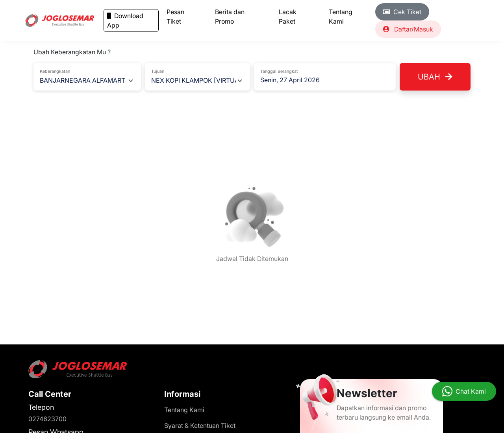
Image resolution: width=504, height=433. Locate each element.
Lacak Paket (288, 17)
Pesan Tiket (175, 17)
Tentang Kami (341, 17)
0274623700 (47, 419)
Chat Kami (471, 391)
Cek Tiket (402, 12)
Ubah (435, 77)
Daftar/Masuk (408, 29)
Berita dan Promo (230, 17)
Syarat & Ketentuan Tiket (200, 426)
